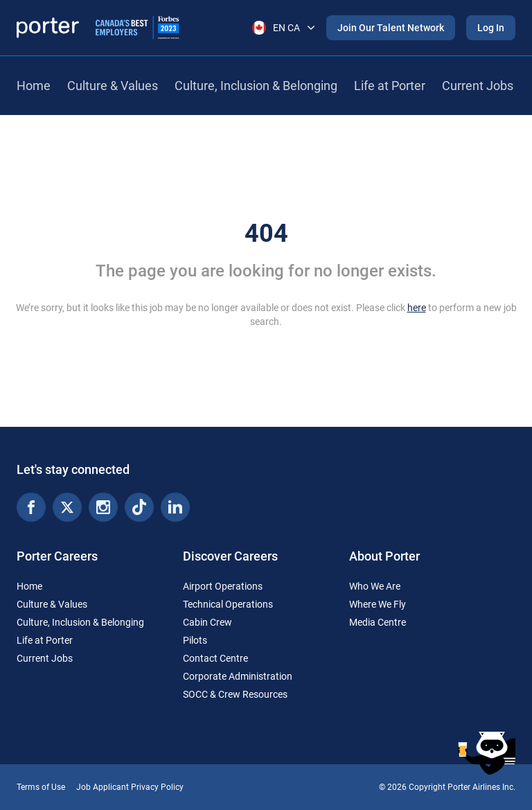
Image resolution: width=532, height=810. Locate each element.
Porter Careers (57, 556)
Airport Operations (223, 586)
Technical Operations (228, 604)
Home (34, 86)
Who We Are (375, 586)
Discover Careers (230, 556)
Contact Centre (215, 658)
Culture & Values (113, 86)
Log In (491, 28)
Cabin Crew (207, 622)
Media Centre (378, 622)
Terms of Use (41, 787)
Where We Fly (378, 604)
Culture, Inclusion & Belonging (256, 86)
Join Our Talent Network (391, 28)
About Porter (384, 556)
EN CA (284, 28)
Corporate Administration (238, 676)
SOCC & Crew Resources (235, 694)
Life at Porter (390, 86)
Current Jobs (478, 86)
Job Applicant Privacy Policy (130, 787)
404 (266, 234)
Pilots (195, 640)
